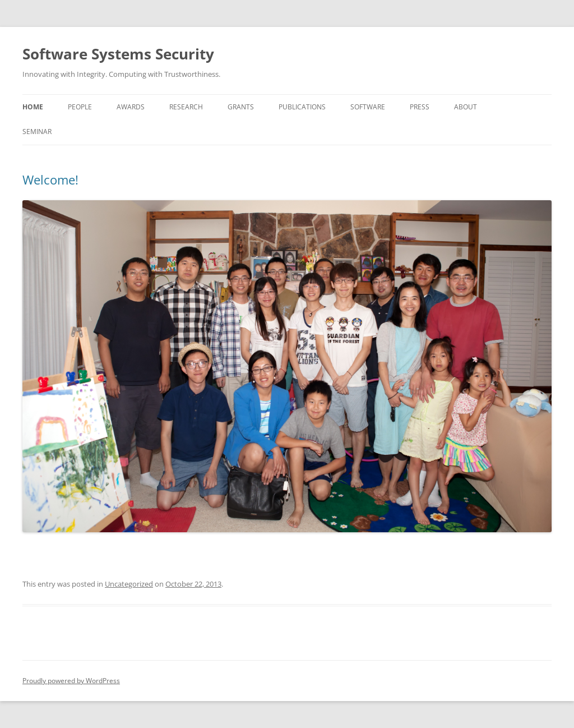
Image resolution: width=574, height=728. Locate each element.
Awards (131, 107)
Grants (241, 107)
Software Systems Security (118, 54)
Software (368, 107)
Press (420, 107)
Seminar (37, 132)
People (80, 107)
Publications (302, 107)
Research (186, 107)
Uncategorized (129, 584)
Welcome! (50, 179)
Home (33, 107)
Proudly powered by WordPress (71, 681)
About (466, 107)
